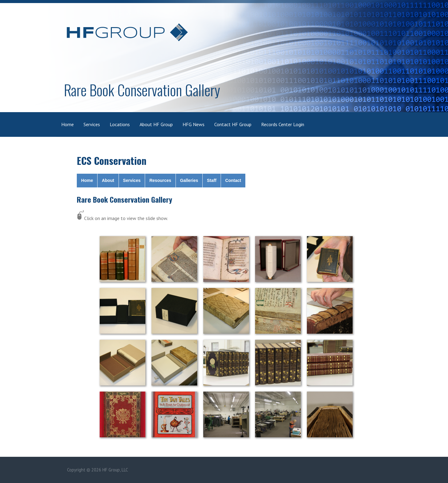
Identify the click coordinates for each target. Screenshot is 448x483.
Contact (233, 180)
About (108, 180)
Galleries (189, 180)
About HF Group (156, 124)
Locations (120, 124)
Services (92, 124)
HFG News (194, 124)
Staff (212, 180)
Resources (160, 180)
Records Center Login (283, 124)
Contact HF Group (233, 124)
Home (68, 124)
